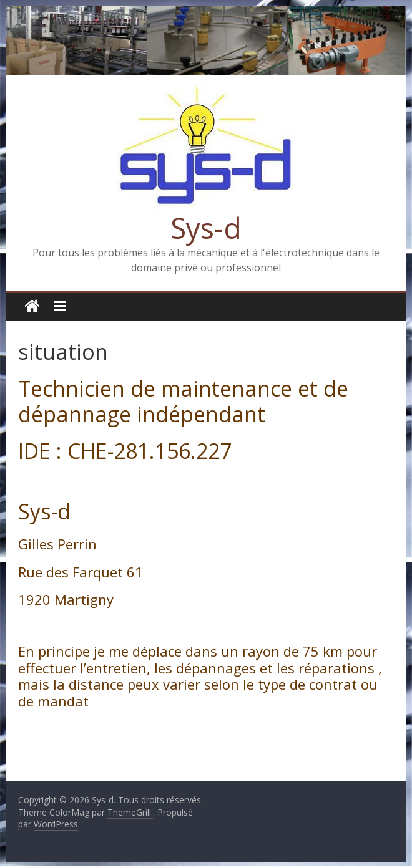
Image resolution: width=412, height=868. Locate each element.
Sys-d (206, 228)
